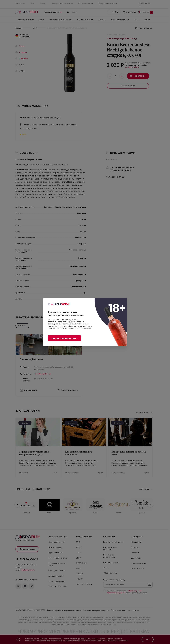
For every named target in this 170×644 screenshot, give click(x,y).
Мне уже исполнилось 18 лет (64, 338)
